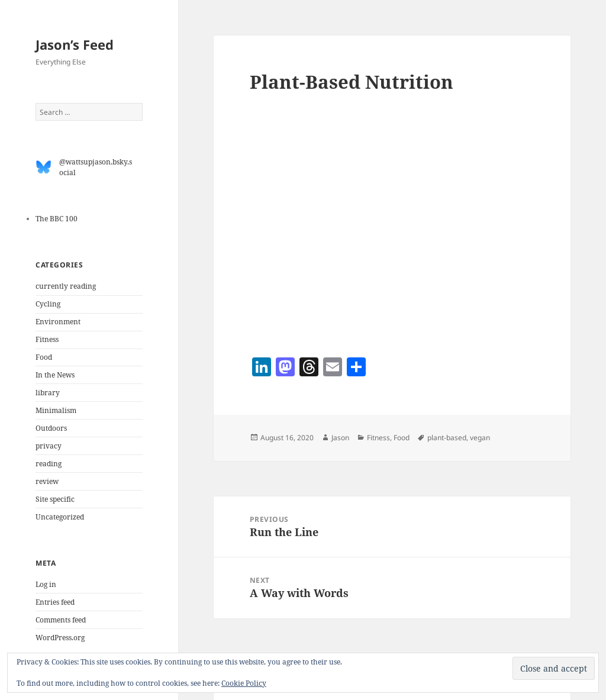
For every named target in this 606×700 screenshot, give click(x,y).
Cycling (48, 304)
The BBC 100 (57, 219)
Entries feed (55, 602)
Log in (46, 584)
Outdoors (51, 428)
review (47, 481)
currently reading (66, 286)
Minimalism (56, 410)
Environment (58, 322)
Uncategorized (60, 517)
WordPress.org (60, 638)
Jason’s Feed (75, 44)
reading (49, 464)
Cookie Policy (244, 683)
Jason (340, 438)
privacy (49, 446)
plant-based (447, 438)
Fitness (47, 339)
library (48, 393)
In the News (55, 375)
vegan (480, 438)
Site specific (55, 499)
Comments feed (61, 620)
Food (44, 357)
